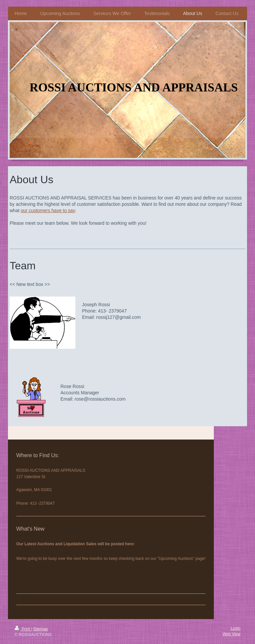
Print (23, 629)
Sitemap (41, 629)
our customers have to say (48, 210)
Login (236, 628)
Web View (231, 634)
